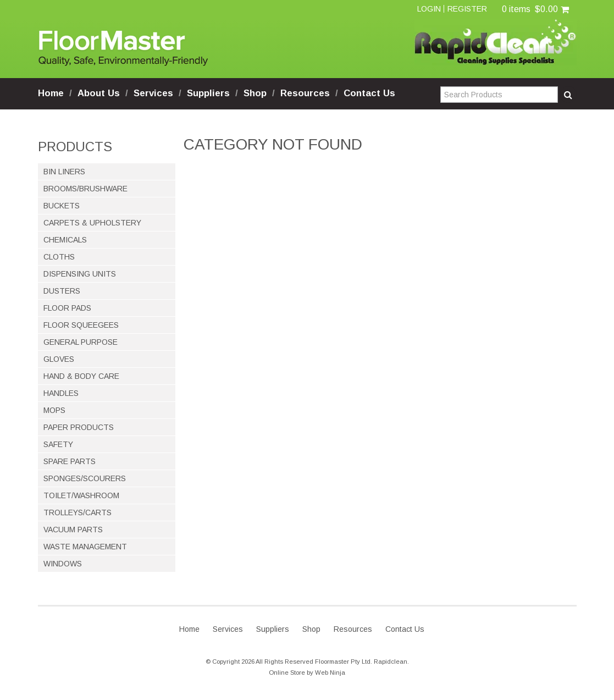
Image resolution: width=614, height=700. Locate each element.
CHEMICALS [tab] (65, 240)
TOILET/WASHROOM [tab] (81, 495)
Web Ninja (330, 673)
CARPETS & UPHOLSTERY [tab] (92, 223)
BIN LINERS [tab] (64, 172)
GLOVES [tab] (59, 359)
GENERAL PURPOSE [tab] (81, 342)
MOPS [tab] (54, 410)
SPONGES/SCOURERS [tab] (85, 478)
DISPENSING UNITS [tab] (80, 274)
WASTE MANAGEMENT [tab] (85, 547)
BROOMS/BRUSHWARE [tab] (85, 189)
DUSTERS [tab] (62, 291)
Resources (305, 93)
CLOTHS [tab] (59, 257)
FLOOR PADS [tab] (67, 308)
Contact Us (369, 93)
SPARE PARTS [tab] (70, 461)
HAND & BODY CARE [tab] (81, 376)
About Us (99, 93)
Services (153, 93)
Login (429, 9)
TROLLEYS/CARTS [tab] (78, 512)
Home (51, 93)
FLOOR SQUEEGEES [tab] (81, 325)
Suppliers (208, 93)
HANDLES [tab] (61, 393)
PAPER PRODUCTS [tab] (79, 427)
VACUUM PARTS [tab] (73, 530)
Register (467, 9)
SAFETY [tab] (58, 444)
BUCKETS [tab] (62, 206)
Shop (255, 93)
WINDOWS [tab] (63, 564)
